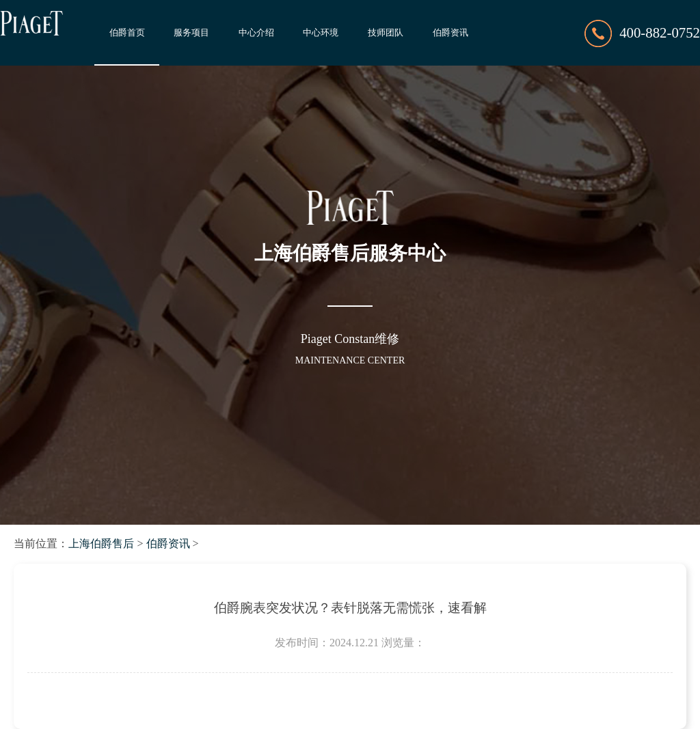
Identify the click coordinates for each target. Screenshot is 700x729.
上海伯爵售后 (101, 544)
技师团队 (386, 33)
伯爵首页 (127, 33)
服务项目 (191, 33)
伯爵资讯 (450, 33)
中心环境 (321, 33)
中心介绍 (256, 33)
